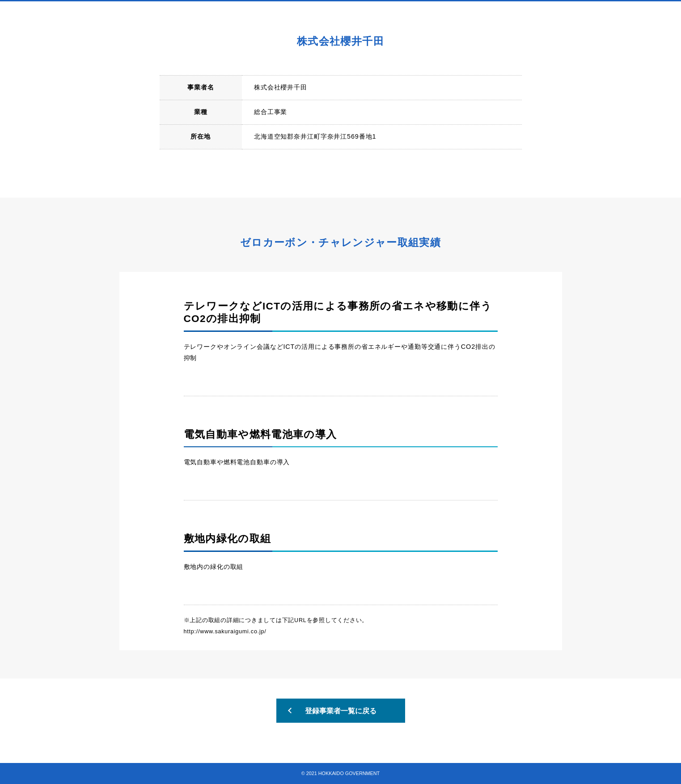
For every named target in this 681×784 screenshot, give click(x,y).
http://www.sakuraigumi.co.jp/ (225, 631)
